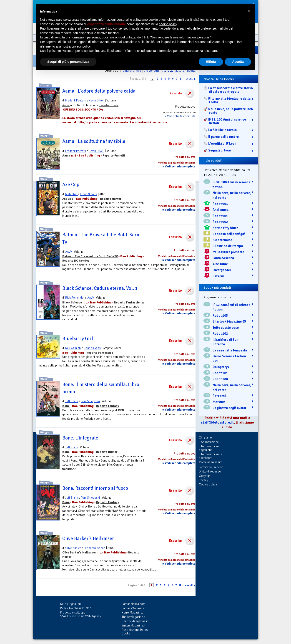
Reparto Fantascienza (129, 302)
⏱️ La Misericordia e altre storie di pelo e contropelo (228, 90)
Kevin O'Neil (97, 100)
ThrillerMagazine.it (133, 617)
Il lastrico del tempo (228, 246)
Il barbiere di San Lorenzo (225, 342)
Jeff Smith (72, 401)
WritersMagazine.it (133, 625)
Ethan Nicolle (89, 194)
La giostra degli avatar (230, 408)
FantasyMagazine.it (134, 608)
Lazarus (218, 276)
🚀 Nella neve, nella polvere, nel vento (228, 111)
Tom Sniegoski (90, 401)
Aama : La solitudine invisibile (94, 141)
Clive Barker (73, 548)
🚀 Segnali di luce (217, 150)
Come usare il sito (211, 462)
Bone (66, 406)
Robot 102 (220, 222)
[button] (249, 11)
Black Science (72, 302)
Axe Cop (71, 184)
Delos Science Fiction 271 (229, 359)
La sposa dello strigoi (229, 234)
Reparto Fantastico (100, 353)
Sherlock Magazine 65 (229, 321)
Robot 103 (220, 204)
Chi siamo (205, 438)
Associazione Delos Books (135, 632)
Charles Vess (92, 348)
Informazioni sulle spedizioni (211, 456)
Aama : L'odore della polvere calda (99, 91)
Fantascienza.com (133, 604)
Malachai (71, 194)
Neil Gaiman (73, 348)
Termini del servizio (211, 467)
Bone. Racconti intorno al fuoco (95, 488)
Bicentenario (222, 240)
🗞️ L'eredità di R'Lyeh (220, 144)
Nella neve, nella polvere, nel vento (232, 195)
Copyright (205, 476)
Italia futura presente (228, 252)
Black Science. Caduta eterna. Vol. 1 (100, 288)
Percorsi (219, 396)
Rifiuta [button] (211, 62)
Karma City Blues (225, 228)
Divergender (222, 270)
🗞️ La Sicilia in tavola (220, 130)
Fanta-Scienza (223, 258)
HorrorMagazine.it (133, 612)
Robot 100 (220, 379)
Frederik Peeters (76, 100)
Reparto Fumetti (114, 155)
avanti (189, 79)
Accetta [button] (238, 62)
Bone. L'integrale (80, 438)
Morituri (219, 402)
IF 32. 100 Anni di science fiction (231, 185)
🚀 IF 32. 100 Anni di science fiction (225, 121)
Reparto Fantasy (108, 406)
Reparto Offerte (109, 105)
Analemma (221, 210)
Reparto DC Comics (76, 261)
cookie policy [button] (168, 24)
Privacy (203, 480)
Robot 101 (220, 216)
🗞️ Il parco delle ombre (221, 137)
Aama (66, 105)
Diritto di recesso (210, 471)
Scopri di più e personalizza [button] (68, 62)
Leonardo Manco (95, 548)
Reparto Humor (111, 199)
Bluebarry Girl (78, 338)
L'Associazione (209, 442)
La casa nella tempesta (230, 350)
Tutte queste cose (226, 328)
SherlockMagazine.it (135, 621)
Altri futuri (221, 264)
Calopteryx (221, 367)
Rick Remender (75, 298)
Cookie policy (208, 484)
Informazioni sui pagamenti (209, 448)
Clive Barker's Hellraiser (88, 538)
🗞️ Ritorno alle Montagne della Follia (227, 100)
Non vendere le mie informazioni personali (180, 37)
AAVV (69, 252)
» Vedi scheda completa (180, 116)
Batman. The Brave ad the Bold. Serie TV (90, 256)
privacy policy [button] (81, 46)
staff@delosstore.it (217, 422)
